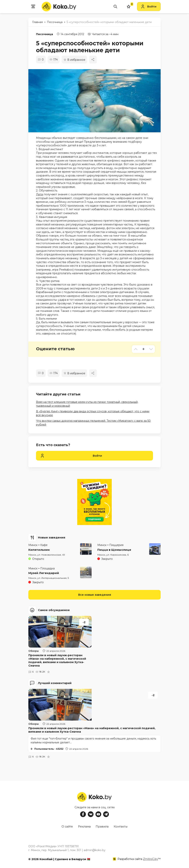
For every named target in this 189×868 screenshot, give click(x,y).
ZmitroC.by (150, 858)
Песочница (44, 34)
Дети (40, 194)
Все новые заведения (95, 595)
